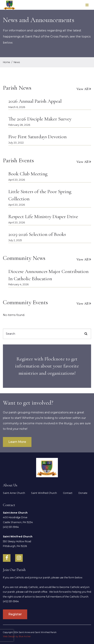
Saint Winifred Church (44, 493)
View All (82, 89)
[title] (47, 366)
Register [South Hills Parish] (15, 614)
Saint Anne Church (14, 493)
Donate (83, 493)
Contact (68, 493)
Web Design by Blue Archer (17, 636)
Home (7, 62)
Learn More (17, 442)
